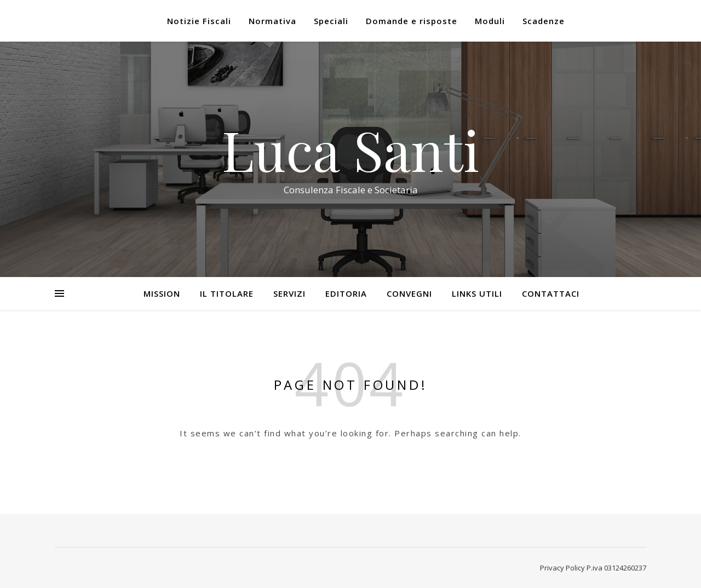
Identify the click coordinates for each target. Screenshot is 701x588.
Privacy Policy (562, 568)
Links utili (477, 293)
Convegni (409, 293)
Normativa (272, 21)
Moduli (490, 21)
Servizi (289, 293)
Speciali (331, 21)
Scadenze (544, 21)
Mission (162, 293)
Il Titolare (227, 293)
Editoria (346, 293)
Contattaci (551, 293)
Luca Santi (350, 149)
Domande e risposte (412, 21)
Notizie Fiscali (199, 21)
